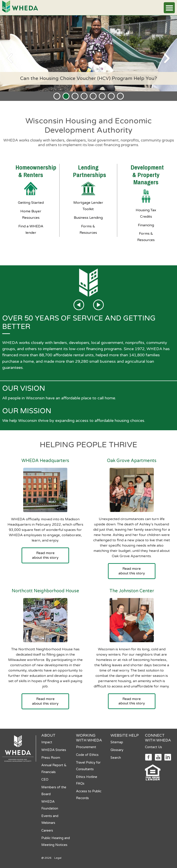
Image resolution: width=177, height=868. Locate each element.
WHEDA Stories (54, 750)
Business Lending (88, 218)
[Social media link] (148, 757)
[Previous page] (10, 58)
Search (116, 758)
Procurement (86, 747)
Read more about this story (45, 555)
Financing (146, 225)
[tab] (57, 96)
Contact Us (153, 747)
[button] (169, 8)
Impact (47, 742)
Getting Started (31, 203)
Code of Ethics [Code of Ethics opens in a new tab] (87, 755)
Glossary (117, 750)
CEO (45, 779)
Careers (47, 830)
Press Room (51, 758)
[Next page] (167, 58)
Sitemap (117, 742)
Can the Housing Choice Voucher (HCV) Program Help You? (88, 78)
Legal (58, 858)
